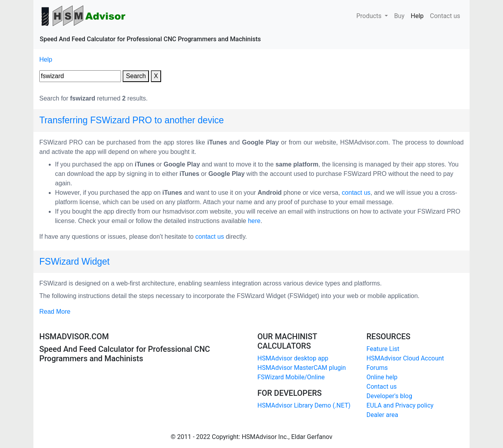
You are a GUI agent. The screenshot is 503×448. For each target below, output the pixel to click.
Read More (55, 312)
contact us (356, 193)
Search (136, 76)
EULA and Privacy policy (400, 405)
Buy (399, 15)
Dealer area (383, 415)
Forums (377, 368)
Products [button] (370, 16)
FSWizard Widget (74, 261)
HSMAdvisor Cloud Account (405, 358)
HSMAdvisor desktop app (293, 358)
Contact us (445, 15)
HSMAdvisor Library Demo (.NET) (304, 405)
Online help (382, 377)
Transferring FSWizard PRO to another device (132, 120)
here (254, 221)
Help (419, 15)
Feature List (383, 349)
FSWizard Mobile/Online (291, 377)
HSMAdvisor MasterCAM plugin (302, 368)
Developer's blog (389, 396)
